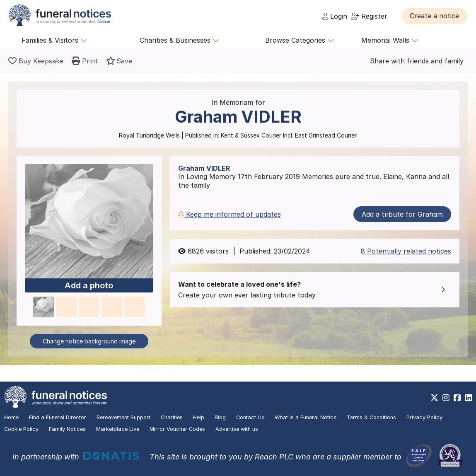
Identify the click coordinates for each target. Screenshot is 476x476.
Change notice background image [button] (89, 341)
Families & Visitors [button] (54, 40)
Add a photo (89, 285)
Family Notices (67, 429)
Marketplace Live (118, 429)
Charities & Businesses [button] (179, 40)
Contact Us (250, 417)
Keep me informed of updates (230, 214)
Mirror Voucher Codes (177, 429)
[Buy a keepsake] (36, 61)
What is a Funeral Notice (306, 417)
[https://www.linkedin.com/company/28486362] (468, 398)
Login (335, 16)
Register (369, 16)
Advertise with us (237, 429)
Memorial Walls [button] (390, 40)
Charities (172, 417)
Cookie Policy (21, 429)
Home (11, 417)
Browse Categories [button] (300, 40)
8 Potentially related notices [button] (406, 251)
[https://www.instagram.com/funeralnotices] (446, 398)
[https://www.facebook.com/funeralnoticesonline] (457, 398)
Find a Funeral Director (58, 417)
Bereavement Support (123, 417)
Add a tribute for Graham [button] (402, 214)
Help (199, 417)
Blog (220, 417)
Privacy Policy (424, 417)
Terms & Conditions (371, 417)
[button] (434, 16)
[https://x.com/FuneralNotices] (434, 398)
